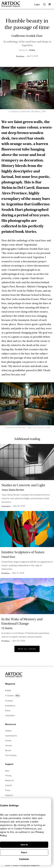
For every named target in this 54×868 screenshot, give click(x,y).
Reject (24, 852)
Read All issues (27, 649)
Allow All (24, 845)
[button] (50, 4)
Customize (24, 859)
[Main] (11, 4)
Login (37, 4)
